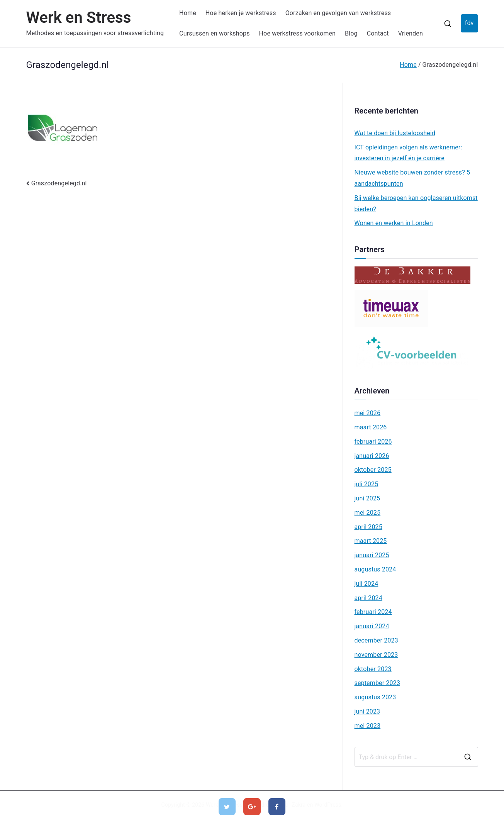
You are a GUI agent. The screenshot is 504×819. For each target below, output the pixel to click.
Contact (378, 33)
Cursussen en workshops (214, 33)
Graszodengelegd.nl (59, 183)
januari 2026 (372, 456)
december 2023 (376, 640)
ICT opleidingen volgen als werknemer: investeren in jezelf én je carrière (408, 153)
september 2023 (378, 683)
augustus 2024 (375, 569)
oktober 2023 (373, 669)
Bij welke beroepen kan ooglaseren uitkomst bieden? (416, 203)
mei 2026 (368, 413)
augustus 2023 (375, 697)
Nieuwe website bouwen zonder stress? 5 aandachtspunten (412, 178)
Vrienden (411, 33)
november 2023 (376, 655)
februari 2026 (373, 442)
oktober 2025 (373, 470)
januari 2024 (372, 626)
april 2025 (368, 527)
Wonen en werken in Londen (394, 223)
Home (188, 13)
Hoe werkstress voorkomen (298, 33)
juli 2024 (367, 584)
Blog (351, 33)
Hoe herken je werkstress (241, 13)
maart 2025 (371, 541)
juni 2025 (367, 498)
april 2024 (368, 598)
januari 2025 (372, 555)
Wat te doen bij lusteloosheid (395, 133)
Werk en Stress (79, 18)
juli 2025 (367, 484)
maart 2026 (371, 427)
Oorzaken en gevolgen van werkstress (338, 13)
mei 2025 (368, 513)
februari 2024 (373, 612)
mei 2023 (368, 726)
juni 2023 (367, 711)
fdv (469, 23)
